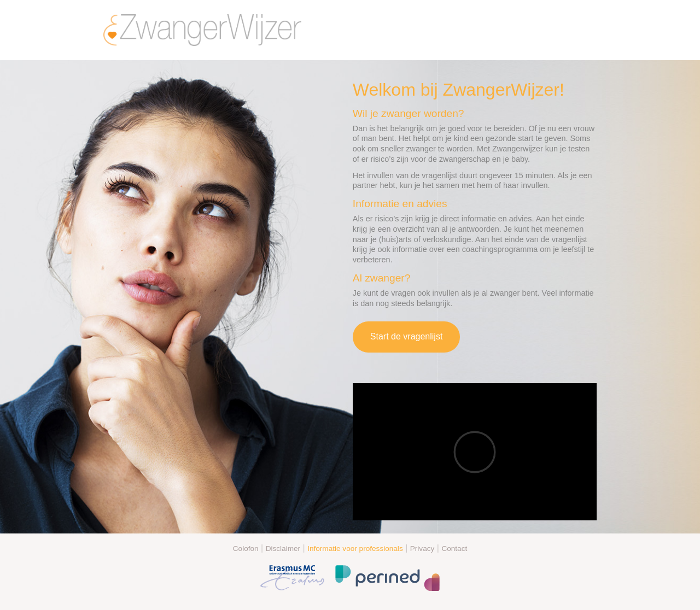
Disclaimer (283, 549)
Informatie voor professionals (355, 549)
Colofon (246, 549)
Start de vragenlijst (407, 336)
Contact (454, 549)
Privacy (422, 549)
